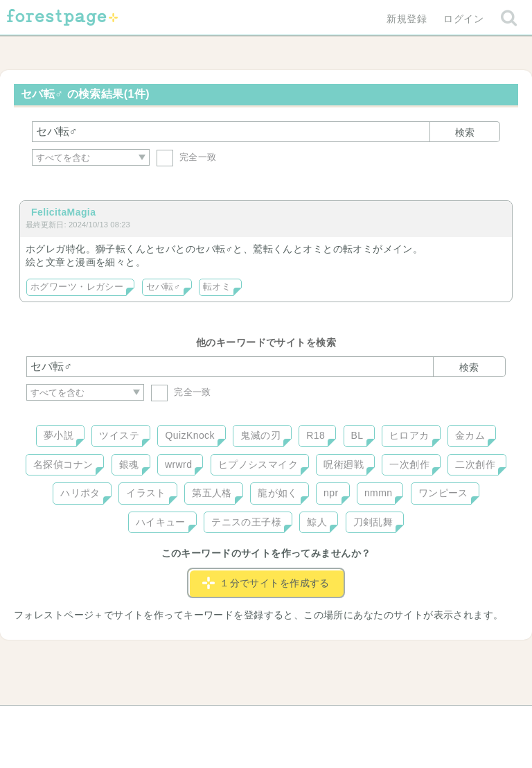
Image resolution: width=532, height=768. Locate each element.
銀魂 (129, 464)
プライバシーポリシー (416, 721)
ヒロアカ (409, 435)
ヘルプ (89, 721)
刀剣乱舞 (373, 522)
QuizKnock (189, 435)
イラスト (146, 493)
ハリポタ (80, 493)
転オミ (217, 287)
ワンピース (443, 493)
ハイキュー (161, 522)
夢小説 (59, 435)
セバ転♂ (163, 287)
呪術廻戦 (344, 464)
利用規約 (247, 721)
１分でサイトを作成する (266, 583)
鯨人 (317, 522)
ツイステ (119, 435)
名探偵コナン (63, 464)
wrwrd (178, 464)
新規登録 (407, 19)
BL (357, 435)
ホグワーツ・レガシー (77, 287)
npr (331, 493)
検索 (465, 132)
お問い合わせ (166, 721)
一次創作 (409, 464)
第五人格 (212, 493)
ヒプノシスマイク (258, 464)
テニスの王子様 (246, 522)
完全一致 (187, 157)
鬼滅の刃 (260, 435)
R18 (316, 435)
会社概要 (319, 721)
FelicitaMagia (63, 212)
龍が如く (278, 493)
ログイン (463, 19)
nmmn (379, 493)
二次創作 (475, 464)
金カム (470, 435)
